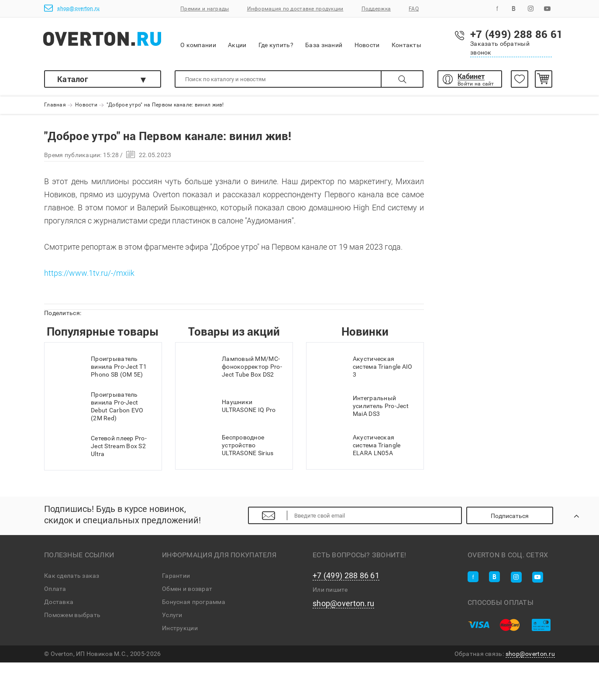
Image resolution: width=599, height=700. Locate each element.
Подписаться (510, 516)
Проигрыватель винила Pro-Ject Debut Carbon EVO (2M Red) (98, 406)
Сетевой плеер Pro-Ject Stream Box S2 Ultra (100, 446)
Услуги (172, 615)
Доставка (59, 602)
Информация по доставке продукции (295, 9)
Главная (55, 105)
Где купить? (276, 39)
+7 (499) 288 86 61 (346, 576)
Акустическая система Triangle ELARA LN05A (358, 445)
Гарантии (176, 576)
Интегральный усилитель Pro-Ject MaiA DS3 (362, 406)
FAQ (414, 9)
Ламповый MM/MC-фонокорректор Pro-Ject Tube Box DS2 (233, 367)
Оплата (55, 589)
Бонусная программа (194, 602)
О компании (198, 39)
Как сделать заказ (72, 576)
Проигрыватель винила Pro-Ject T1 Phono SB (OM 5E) (100, 367)
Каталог (73, 79)
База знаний (324, 39)
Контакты (406, 39)
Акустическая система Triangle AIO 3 (364, 367)
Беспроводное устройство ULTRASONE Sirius (229, 445)
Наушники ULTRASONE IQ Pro (230, 406)
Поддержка (376, 9)
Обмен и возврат (187, 589)
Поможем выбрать (72, 615)
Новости (367, 39)
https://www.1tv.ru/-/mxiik (89, 273)
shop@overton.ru (72, 8)
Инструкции (180, 628)
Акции (237, 39)
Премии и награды (205, 9)
